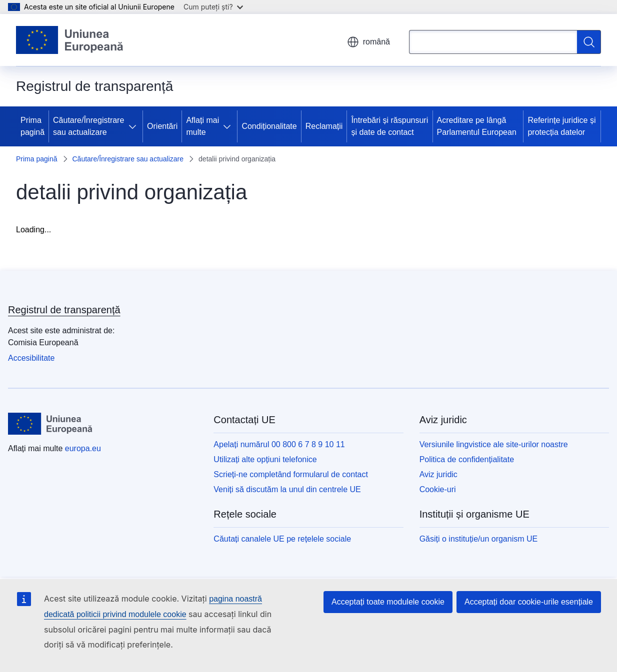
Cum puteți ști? (213, 7)
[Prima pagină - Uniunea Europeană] (70, 40)
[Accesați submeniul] (134, 126)
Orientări (162, 126)
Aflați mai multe (202, 126)
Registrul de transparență (64, 310)
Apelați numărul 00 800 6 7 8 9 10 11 (279, 444)
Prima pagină (32, 126)
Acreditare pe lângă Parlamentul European (477, 126)
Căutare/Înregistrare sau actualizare (88, 126)
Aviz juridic (438, 474)
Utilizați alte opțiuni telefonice (265, 459)
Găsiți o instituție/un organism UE (479, 539)
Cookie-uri (438, 489)
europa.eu (83, 448)
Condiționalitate (269, 126)
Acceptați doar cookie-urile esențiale (529, 602)
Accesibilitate (31, 358)
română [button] (368, 42)
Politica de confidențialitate (467, 459)
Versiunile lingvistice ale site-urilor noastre (494, 444)
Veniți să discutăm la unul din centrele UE (287, 489)
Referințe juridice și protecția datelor (561, 126)
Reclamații (324, 126)
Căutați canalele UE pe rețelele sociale (282, 539)
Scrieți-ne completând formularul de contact (291, 474)
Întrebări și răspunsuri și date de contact (389, 126)
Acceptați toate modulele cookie (388, 602)
